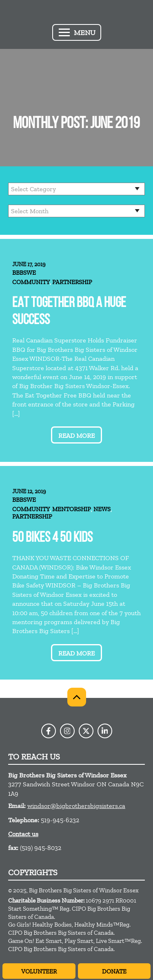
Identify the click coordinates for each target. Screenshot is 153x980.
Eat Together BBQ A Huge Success (69, 312)
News (102, 509)
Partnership (72, 282)
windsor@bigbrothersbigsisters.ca (76, 806)
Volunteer (39, 971)
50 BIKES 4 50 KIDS (52, 538)
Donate (114, 971)
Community (31, 282)
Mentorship (72, 509)
